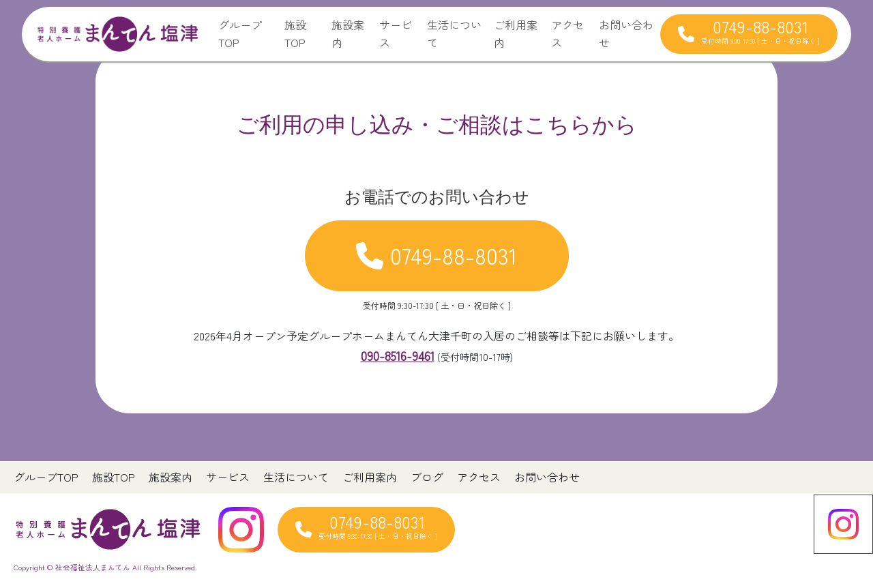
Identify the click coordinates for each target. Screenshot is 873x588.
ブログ (427, 477)
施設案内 (348, 33)
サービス (396, 33)
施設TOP (295, 33)
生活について (454, 33)
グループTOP (240, 33)
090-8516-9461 (398, 355)
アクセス (567, 33)
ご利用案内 (516, 33)
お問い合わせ (626, 33)
